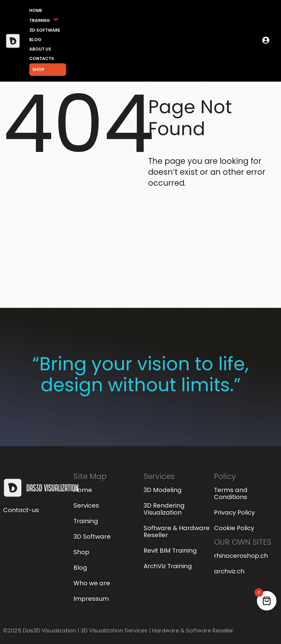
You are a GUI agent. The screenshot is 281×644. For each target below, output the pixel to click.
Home (36, 10)
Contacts (42, 58)
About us (40, 49)
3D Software (45, 30)
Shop (38, 69)
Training (44, 20)
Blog (35, 40)
